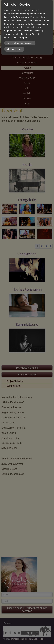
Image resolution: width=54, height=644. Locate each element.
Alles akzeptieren (14, 49)
